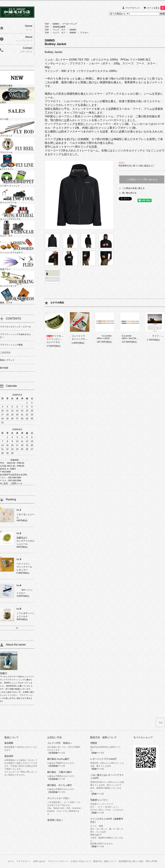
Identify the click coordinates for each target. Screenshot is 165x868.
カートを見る (156, 8)
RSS (148, 861)
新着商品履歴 (59, 27)
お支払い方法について (81, 861)
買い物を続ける (129, 193)
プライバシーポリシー (58, 861)
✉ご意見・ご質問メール (11, 483)
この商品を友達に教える (133, 188)
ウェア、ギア (59, 30)
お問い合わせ (39, 861)
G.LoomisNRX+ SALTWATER (132, 337)
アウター (84, 33)
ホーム (11, 861)
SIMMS (56, 24)
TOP (47, 24)
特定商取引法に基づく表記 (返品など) (136, 166)
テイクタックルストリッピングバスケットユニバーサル (60, 339)
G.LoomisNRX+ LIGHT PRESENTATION (112, 337)
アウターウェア (70, 24)
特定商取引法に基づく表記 (131, 861)
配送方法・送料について (105, 861)
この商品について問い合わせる (142, 180)
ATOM (154, 861)
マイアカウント (133, 8)
